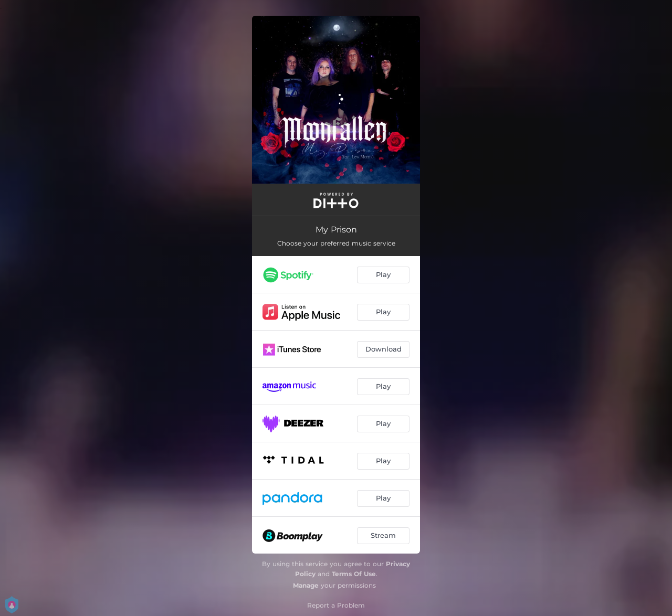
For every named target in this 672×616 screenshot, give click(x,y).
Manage (306, 585)
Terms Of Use (354, 574)
